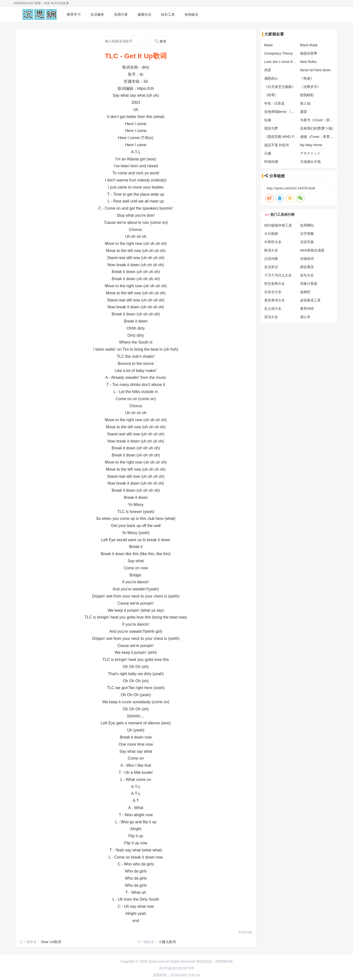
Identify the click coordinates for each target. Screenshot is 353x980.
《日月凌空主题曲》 (280, 87)
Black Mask (309, 45)
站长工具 (168, 14)
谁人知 (305, 103)
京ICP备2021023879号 (176, 968)
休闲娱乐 (191, 14)
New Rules (308, 62)
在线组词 (307, 259)
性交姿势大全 (275, 284)
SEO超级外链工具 (278, 225)
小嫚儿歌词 (167, 942)
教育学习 (74, 14)
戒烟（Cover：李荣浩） (318, 137)
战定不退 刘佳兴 (277, 145)
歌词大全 (271, 250)
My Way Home (311, 145)
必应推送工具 (310, 300)
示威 (268, 153)
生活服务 (97, 14)
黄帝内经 (307, 309)
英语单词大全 (275, 300)
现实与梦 (271, 128)
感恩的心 (271, 78)
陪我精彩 (307, 95)
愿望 (303, 112)
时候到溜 (271, 162)
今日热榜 (271, 234)
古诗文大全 (273, 292)
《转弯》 (271, 95)
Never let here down (315, 70)
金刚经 (305, 292)
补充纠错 (245, 932)
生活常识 (271, 267)
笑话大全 (271, 317)
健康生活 (144, 14)
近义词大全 (273, 309)
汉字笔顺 (307, 234)
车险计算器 (309, 284)
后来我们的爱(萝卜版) (317, 128)
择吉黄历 (307, 267)
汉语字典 (307, 242)
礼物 (268, 120)
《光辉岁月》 (310, 87)
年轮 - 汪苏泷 (274, 103)
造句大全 (307, 275)
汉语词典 (271, 259)
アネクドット (310, 153)
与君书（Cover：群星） (318, 120)
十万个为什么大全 (278, 275)
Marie (269, 45)
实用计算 (121, 14)
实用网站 (307, 225)
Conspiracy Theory (279, 53)
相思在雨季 (309, 53)
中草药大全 (273, 242)
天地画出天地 (310, 162)
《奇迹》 (307, 78)
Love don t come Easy (281, 62)
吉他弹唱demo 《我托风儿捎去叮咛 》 (294, 112)
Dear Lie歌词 (51, 942)
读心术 (305, 317)
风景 (268, 70)
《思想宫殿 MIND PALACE (285, 137)
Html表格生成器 (312, 250)
